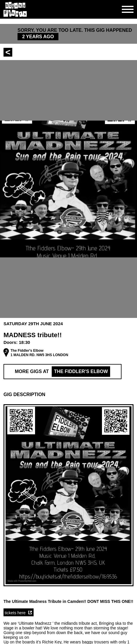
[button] (68, 395)
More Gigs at (63, 372)
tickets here (15, 613)
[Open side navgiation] (128, 9)
